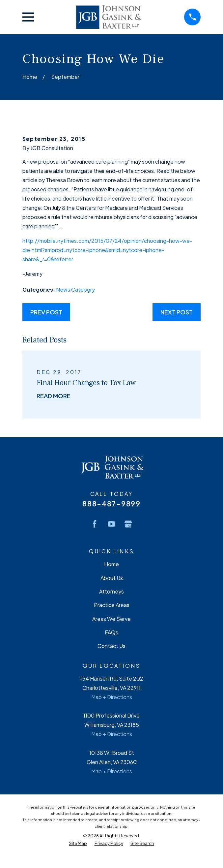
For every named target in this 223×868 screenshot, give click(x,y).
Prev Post (46, 312)
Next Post (177, 312)
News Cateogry (75, 289)
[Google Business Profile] (128, 524)
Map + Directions (112, 697)
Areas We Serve (111, 619)
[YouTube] (111, 524)
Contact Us (111, 646)
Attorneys (111, 591)
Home (111, 564)
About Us (112, 578)
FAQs (111, 632)
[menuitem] (78, 843)
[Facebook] (95, 524)
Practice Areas (112, 605)
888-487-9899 (111, 504)
